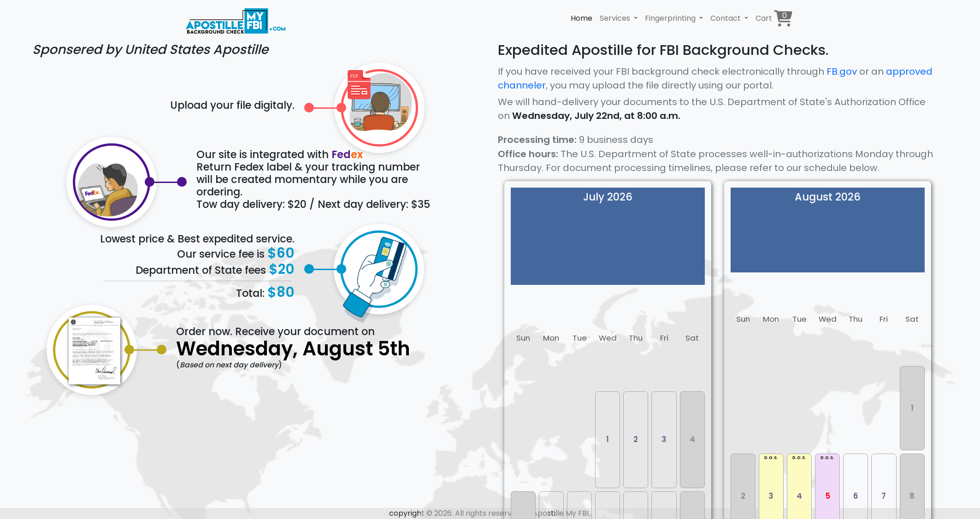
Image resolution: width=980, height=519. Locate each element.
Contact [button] (726, 18)
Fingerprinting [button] (671, 18)
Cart (774, 18)
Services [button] (616, 18)
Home (582, 18)
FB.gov (842, 71)
